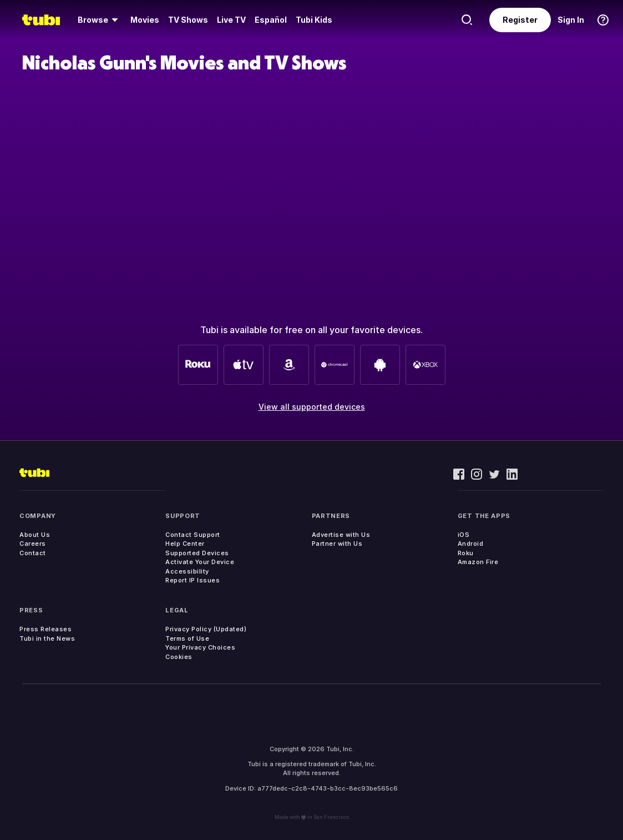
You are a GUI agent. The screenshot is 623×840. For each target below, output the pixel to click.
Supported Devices (197, 553)
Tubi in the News (47, 638)
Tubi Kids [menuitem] (314, 20)
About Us (35, 535)
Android (471, 544)
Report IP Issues (193, 580)
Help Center (185, 544)
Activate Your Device (200, 562)
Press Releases (45, 629)
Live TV (231, 20)
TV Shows (188, 20)
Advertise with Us (341, 535)
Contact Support (193, 535)
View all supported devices (312, 407)
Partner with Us (337, 544)
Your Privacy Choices (200, 647)
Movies (145, 20)
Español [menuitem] (271, 20)
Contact (33, 553)
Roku (466, 553)
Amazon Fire (478, 562)
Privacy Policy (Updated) (206, 629)
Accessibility (187, 571)
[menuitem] (100, 20)
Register (520, 20)
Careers (33, 544)
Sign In (571, 20)
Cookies (179, 657)
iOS (464, 535)
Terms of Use (187, 638)
